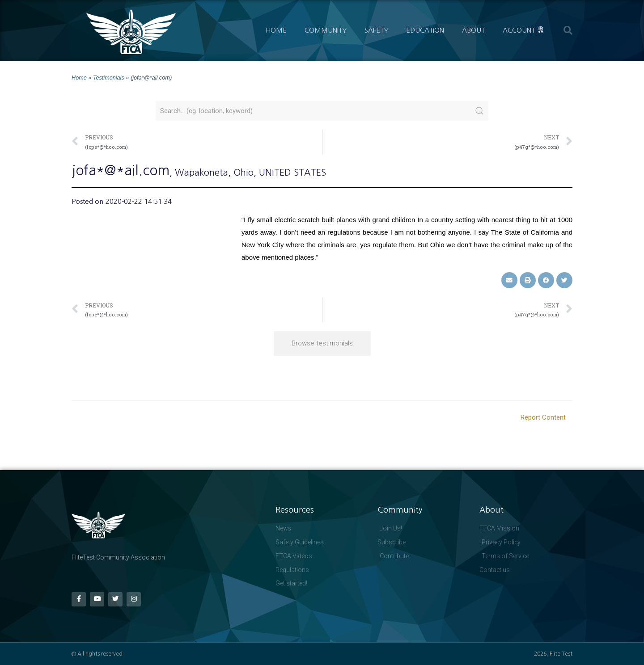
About (473, 30)
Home (276, 30)
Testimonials (109, 78)
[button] (568, 30)
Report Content (543, 417)
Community (326, 30)
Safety (376, 30)
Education (425, 30)
